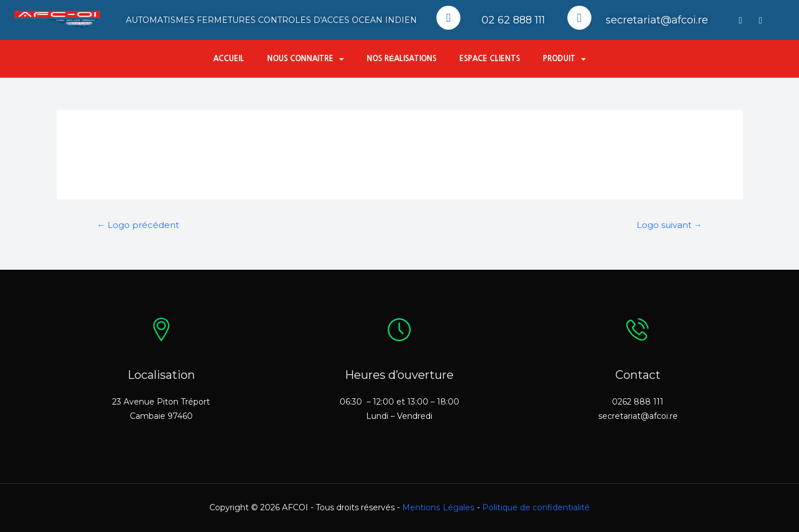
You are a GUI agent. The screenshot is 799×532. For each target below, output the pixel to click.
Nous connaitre (305, 59)
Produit (564, 59)
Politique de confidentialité (535, 507)
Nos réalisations (402, 59)
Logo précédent (138, 225)
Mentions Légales (438, 507)
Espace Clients (490, 59)
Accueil (229, 59)
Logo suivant (669, 225)
